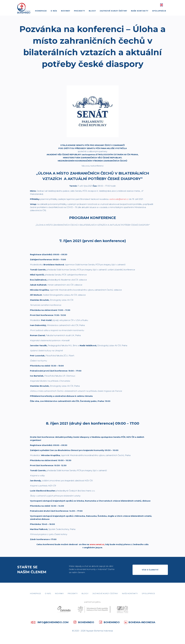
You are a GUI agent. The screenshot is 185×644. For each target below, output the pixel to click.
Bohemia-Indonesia (140, 622)
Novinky (66, 11)
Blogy (92, 11)
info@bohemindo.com (49, 622)
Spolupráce (159, 11)
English (162, 5)
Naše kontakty (140, 11)
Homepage (41, 11)
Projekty (79, 11)
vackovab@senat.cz (119, 199)
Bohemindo (84, 622)
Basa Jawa (165, 5)
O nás (54, 11)
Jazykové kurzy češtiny (113, 11)
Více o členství (150, 570)
